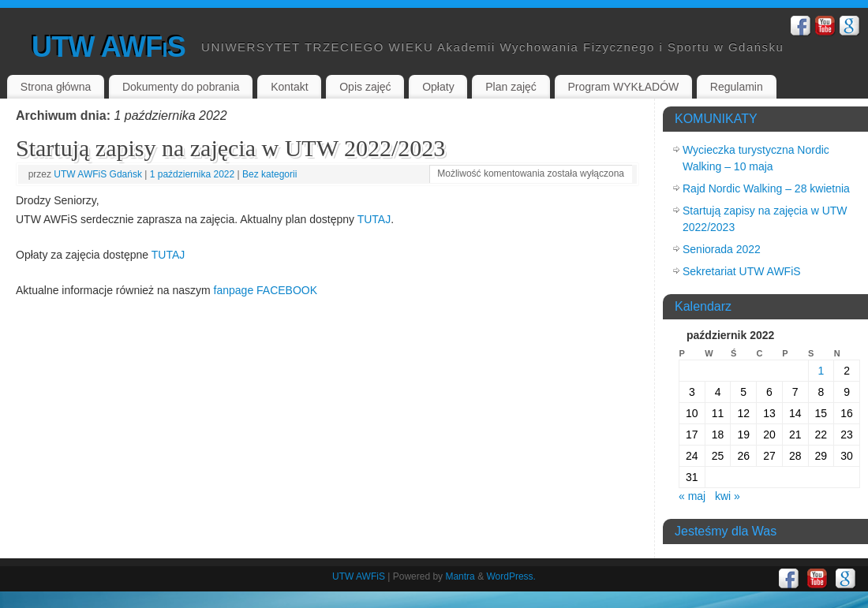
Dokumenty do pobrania (181, 87)
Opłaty (438, 87)
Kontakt (289, 87)
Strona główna (56, 87)
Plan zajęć (511, 87)
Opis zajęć (365, 87)
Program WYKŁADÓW (623, 87)
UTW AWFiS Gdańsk (98, 174)
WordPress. (511, 576)
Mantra (460, 576)
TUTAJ (374, 219)
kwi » (728, 496)
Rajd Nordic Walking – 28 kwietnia (766, 188)
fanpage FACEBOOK (266, 290)
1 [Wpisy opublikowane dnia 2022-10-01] (821, 371)
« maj (692, 496)
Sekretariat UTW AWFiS (742, 271)
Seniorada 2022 (722, 249)
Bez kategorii (269, 174)
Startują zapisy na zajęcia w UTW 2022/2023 (230, 148)
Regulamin (737, 87)
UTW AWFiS (108, 47)
